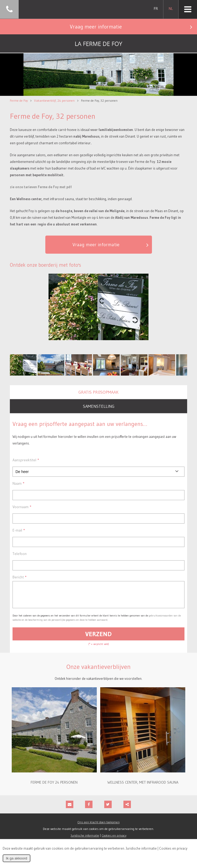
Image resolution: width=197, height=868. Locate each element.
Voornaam (22, 507)
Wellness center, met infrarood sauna (143, 786)
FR (156, 9)
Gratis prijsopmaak (98, 392)
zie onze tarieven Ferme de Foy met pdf (41, 187)
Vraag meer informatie (133, 27)
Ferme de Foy (19, 100)
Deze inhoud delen (127, 808)
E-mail (19, 530)
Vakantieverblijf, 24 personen (54, 100)
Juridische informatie (141, 848)
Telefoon (20, 554)
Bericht (19, 577)
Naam (18, 483)
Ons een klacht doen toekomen (99, 826)
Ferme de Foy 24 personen (54, 786)
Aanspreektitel (26, 460)
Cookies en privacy (173, 848)
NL (171, 9)
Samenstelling (99, 406)
